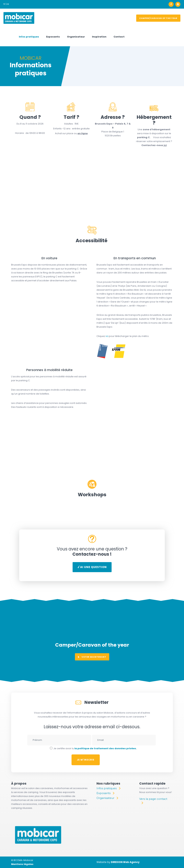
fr (4, 4)
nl (8, 4)
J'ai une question (92, 567)
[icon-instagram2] (178, 4)
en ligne (83, 133)
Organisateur (76, 37)
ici (165, 145)
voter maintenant (92, 657)
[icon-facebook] (172, 4)
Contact (119, 37)
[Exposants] (105, 793)
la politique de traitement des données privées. (106, 748)
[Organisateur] (107, 798)
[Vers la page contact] (154, 801)
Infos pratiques (29, 37)
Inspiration (99, 37)
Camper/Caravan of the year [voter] (158, 18)
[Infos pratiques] (108, 788)
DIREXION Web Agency (125, 862)
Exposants (53, 37)
